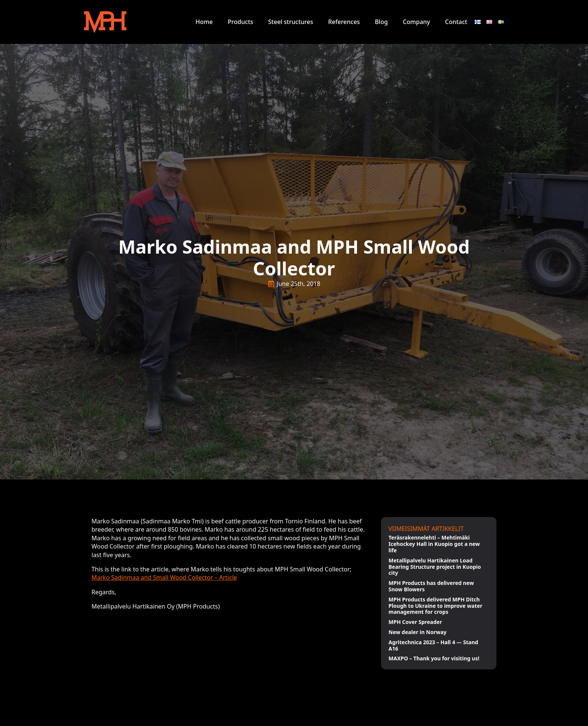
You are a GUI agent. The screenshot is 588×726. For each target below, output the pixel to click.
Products (240, 22)
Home (204, 22)
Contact (456, 22)
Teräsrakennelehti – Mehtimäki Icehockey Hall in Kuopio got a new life (434, 544)
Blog (381, 22)
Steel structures (291, 22)
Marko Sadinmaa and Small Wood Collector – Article (164, 577)
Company (416, 22)
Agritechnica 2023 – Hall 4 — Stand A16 (433, 646)
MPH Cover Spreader (415, 622)
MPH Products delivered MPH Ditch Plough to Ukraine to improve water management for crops (435, 606)
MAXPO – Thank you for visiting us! (434, 659)
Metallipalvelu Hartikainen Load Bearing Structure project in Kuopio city (435, 567)
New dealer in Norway (418, 632)
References (344, 22)
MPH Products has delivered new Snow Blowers (431, 586)
